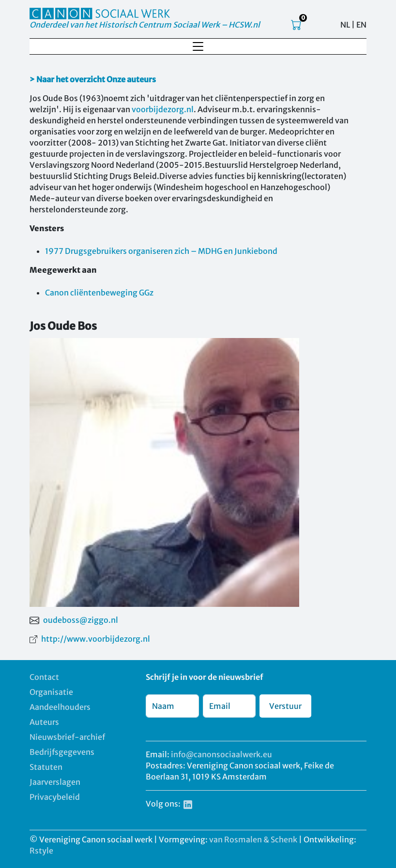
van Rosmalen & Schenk (253, 839)
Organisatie (51, 692)
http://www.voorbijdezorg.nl (96, 639)
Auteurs (44, 722)
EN (361, 25)
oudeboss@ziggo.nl (81, 620)
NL (345, 25)
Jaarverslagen (55, 782)
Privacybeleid (55, 797)
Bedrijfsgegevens (62, 752)
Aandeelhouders (60, 707)
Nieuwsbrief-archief (67, 737)
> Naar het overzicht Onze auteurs (93, 79)
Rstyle (41, 851)
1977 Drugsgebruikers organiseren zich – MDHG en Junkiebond (161, 251)
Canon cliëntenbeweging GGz (99, 293)
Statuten (46, 767)
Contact (44, 677)
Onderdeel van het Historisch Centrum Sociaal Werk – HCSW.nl (145, 25)
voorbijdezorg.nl (163, 109)
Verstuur (285, 706)
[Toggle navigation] (198, 46)
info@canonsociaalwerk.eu (221, 754)
